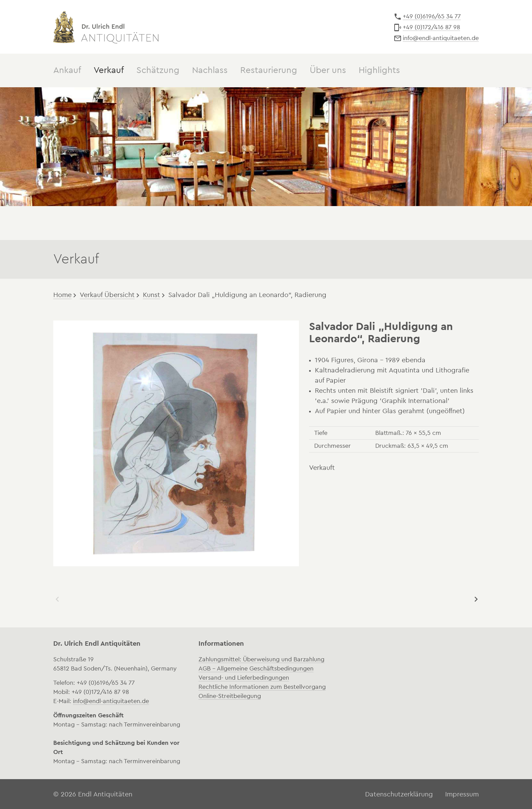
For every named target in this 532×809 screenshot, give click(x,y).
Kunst (151, 294)
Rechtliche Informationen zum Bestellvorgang (262, 686)
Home (62, 294)
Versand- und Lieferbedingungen (244, 677)
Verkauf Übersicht (107, 294)
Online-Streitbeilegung (230, 695)
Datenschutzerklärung (399, 794)
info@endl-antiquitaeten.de (441, 38)
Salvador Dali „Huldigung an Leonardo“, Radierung (247, 294)
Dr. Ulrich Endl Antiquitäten (106, 26)
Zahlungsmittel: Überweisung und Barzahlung (261, 659)
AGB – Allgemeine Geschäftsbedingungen (256, 668)
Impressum (462, 794)
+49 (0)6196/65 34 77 (432, 16)
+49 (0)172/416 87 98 (431, 27)
